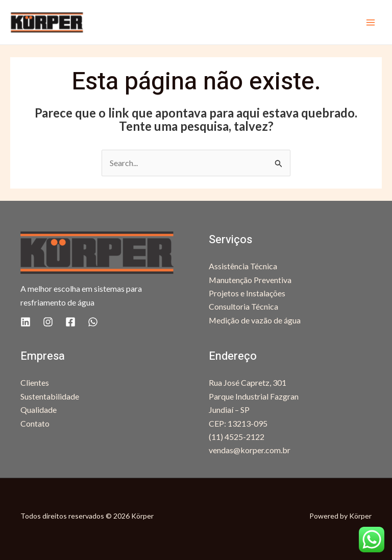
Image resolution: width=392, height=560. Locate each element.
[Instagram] (48, 322)
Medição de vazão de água (255, 320)
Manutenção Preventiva (250, 280)
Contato (35, 423)
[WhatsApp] (93, 322)
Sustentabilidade (50, 396)
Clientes (35, 382)
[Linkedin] (26, 322)
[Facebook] (70, 322)
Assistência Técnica (243, 266)
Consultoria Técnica (243, 306)
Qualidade (39, 410)
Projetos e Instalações (247, 293)
